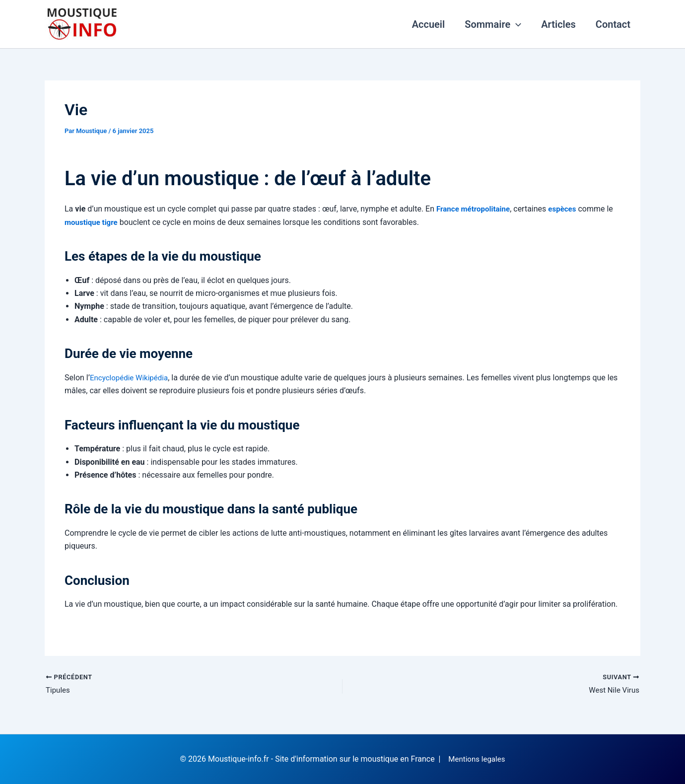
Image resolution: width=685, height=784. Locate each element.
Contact (613, 24)
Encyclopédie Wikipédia (131, 378)
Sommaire (493, 24)
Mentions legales (477, 759)
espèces (568, 209)
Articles (558, 24)
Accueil (429, 24)
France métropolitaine (476, 209)
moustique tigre (93, 222)
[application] (516, 24)
